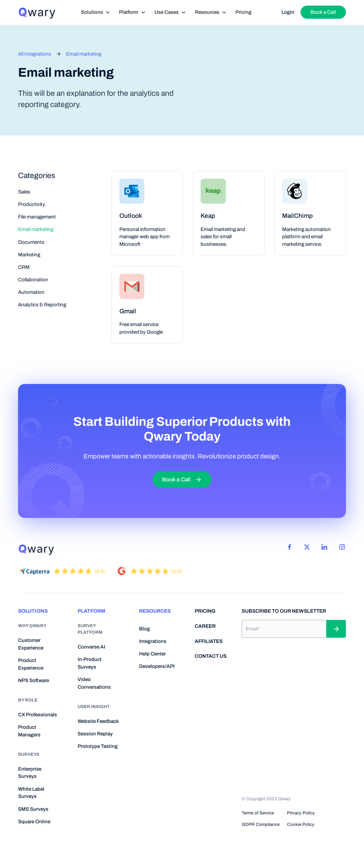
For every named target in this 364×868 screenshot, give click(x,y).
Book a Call (323, 12)
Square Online (34, 822)
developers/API (157, 666)
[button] (96, 13)
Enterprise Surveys (30, 773)
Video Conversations (94, 683)
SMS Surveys (33, 809)
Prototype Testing (98, 746)
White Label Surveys (31, 793)
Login (288, 12)
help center (152, 654)
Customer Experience (31, 644)
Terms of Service (258, 813)
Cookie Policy (301, 824)
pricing (205, 611)
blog (145, 629)
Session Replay (95, 734)
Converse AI (91, 647)
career (205, 626)
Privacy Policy (301, 813)
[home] (37, 12)
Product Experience (31, 664)
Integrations (153, 641)
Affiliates (209, 641)
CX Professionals (37, 715)
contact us (211, 656)
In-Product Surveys (90, 663)
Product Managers (29, 731)
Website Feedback (98, 721)
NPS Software (34, 680)
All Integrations (35, 54)
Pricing (243, 12)
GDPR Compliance (261, 824)
